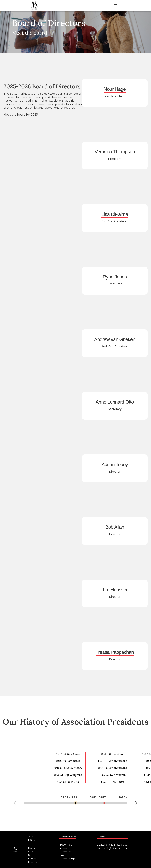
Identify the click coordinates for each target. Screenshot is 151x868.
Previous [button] (15, 803)
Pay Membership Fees (67, 859)
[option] (73, 763)
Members (65, 852)
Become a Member (66, 846)
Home (32, 848)
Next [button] (136, 803)
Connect (33, 862)
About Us (32, 853)
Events (32, 859)
